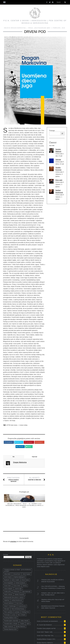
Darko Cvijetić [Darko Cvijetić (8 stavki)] (15, 566)
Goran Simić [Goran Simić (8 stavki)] (17, 571)
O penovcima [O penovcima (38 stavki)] (22, 592)
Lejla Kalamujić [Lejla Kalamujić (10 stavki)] (26, 577)
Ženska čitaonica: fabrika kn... (45, 629)
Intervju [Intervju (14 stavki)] (25, 571)
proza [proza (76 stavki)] (14, 601)
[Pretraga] (62, 134)
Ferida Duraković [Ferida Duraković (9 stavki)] (20, 569)
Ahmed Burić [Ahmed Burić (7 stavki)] (17, 560)
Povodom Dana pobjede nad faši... (47, 614)
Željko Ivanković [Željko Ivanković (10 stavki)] (9, 612)
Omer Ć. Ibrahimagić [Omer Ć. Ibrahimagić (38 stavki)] (10, 592)
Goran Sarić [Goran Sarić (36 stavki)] (8, 571)
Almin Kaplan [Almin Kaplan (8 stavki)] (27, 560)
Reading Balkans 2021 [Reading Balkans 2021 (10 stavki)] (11, 604)
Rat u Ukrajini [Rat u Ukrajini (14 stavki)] (22, 601)
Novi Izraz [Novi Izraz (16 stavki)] (19, 589)
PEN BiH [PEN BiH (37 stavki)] (7, 595)
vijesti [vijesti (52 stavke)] (28, 609)
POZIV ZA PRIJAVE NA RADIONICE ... (48, 607)
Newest (50, 145)
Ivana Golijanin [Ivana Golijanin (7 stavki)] (8, 574)
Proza (31, 28)
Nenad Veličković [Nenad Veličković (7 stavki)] (9, 589)
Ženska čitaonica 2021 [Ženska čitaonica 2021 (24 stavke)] (10, 615)
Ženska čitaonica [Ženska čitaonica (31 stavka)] (20, 612)
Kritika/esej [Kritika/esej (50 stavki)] (16, 577)
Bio (14, 457)
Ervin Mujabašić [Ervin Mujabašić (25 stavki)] (9, 569)
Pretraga (52, 131)
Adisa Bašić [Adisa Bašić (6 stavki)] (7, 560)
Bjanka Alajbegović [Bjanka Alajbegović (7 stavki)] (20, 563)
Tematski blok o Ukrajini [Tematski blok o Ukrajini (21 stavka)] (11, 609)
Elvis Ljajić (59, 180)
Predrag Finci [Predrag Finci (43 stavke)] (25, 598)
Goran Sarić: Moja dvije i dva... (46, 621)
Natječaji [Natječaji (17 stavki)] (7, 586)
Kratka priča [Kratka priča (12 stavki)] (8, 577)
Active (53, 145)
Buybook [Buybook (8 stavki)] (7, 566)
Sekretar (58, 160)
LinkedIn (20, 447)
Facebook (9, 442)
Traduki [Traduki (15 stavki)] (22, 609)
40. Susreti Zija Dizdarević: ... (45, 611)
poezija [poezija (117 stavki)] (17, 598)
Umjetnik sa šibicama (35, 479)
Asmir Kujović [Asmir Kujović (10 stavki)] (8, 563)
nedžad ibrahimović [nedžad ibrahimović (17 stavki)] (17, 586)
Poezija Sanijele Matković (14, 479)
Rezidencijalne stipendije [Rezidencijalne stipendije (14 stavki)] (11, 606)
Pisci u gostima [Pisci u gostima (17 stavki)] (8, 598)
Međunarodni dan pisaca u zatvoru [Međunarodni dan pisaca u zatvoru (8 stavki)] (14, 583)
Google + (39, 442)
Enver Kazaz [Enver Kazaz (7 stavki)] (25, 566)
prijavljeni (13, 527)
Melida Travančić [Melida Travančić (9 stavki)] (20, 580)
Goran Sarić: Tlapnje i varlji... (45, 618)
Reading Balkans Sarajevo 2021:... (47, 625)
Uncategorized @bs (42, 28)
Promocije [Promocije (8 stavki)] (7, 601)
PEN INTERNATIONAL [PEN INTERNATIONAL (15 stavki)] (18, 595)
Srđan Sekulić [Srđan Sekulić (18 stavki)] (24, 606)
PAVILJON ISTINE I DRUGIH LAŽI (10, 505)
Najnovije (35, 457)
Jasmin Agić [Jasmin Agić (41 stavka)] (18, 574)
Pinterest (29, 442)
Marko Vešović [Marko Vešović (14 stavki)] (8, 580)
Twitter (19, 442)
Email (29, 447)
